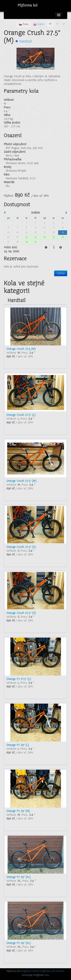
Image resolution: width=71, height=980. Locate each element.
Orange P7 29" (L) (18, 745)
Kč (50, 24)
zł (64, 24)
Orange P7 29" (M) (18, 811)
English (39, 24)
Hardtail (26, 42)
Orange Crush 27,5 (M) (21, 349)
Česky (24, 24)
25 (54, 237)
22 (27, 237)
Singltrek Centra (30, 971)
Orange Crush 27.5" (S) (21, 547)
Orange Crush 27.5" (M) (21, 481)
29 (27, 242)
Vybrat (61, 273)
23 (35, 237)
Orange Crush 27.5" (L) (21, 415)
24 (44, 237)
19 (63, 232)
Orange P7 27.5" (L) (19, 679)
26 (63, 237)
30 (35, 242)
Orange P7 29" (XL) (18, 877)
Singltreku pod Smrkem (52, 971)
